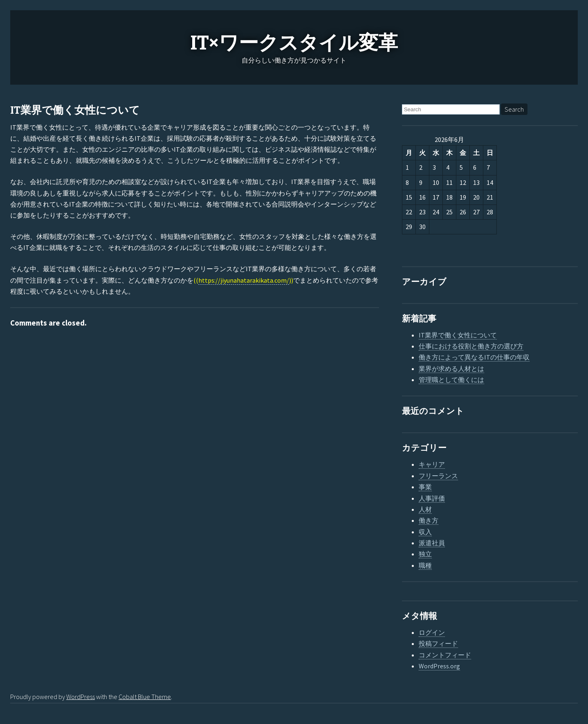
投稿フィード (438, 643)
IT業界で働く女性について (75, 110)
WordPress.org (439, 666)
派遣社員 (432, 543)
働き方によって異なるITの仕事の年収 (474, 357)
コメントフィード (445, 655)
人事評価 (432, 498)
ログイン (432, 632)
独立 (425, 554)
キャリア (432, 464)
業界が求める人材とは (451, 369)
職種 (425, 565)
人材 (425, 509)
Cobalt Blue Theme (145, 697)
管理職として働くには (451, 380)
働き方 (429, 520)
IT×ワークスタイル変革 (294, 43)
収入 (425, 532)
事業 (425, 487)
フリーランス (438, 476)
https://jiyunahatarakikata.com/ (244, 280)
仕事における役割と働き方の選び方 (471, 346)
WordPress (81, 697)
